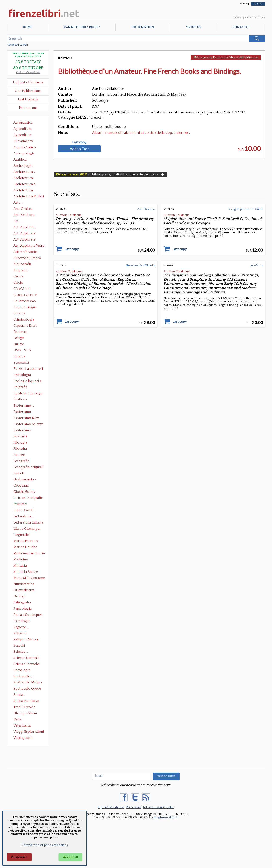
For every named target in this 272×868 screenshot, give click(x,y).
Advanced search (17, 45)
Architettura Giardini (23, 191)
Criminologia (24, 319)
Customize (19, 857)
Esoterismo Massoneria (22, 412)
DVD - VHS (22, 350)
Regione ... (21, 627)
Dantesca (20, 332)
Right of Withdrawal (111, 807)
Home (28, 27)
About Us (193, 27)
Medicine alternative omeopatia (22, 560)
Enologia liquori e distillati (28, 381)
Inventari (20, 504)
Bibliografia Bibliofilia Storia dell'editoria (26, 265)
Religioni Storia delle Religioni (26, 640)
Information (142, 27)
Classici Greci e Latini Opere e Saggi (29, 295)
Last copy (79, 142)
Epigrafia (20, 387)
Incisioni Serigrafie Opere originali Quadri (28, 498)
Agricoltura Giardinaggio (24, 135)
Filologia (20, 442)
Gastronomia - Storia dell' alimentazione (25, 480)
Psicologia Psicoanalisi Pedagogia (23, 621)
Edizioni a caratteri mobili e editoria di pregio (29, 369)
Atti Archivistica (26, 252)
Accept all (70, 857)
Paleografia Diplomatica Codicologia (23, 603)
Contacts (241, 27)
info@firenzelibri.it (165, 818)
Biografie (20, 270)
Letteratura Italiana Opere (28, 523)
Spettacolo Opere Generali (27, 689)
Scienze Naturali (26, 658)
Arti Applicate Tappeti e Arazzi (26, 240)
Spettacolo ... (23, 676)
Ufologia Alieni (25, 713)
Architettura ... (24, 172)
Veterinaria (22, 725)
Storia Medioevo (26, 701)
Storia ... (20, 695)
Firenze (19, 455)
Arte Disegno (146, 209)
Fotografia (21, 461)
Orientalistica (24, 590)
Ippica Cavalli (24, 510)
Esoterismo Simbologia (22, 431)
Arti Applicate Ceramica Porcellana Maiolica (29, 228)
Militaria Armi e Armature (26, 572)
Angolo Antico (25, 147)
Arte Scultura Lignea (24, 215)
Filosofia (20, 449)
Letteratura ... (23, 516)
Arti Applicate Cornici (24, 234)
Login (238, 17)
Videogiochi (23, 738)
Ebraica (19, 356)
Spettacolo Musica (28, 682)
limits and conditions (28, 72)
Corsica (19, 313)
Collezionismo (25, 301)
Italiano (244, 4)
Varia (17, 719)
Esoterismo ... (24, 406)
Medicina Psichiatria (29, 553)
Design (19, 338)
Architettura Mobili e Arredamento (29, 197)
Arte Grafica (23, 209)
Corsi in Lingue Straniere (25, 308)
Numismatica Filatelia (24, 584)
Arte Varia (257, 266)
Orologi (20, 596)
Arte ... (18, 203)
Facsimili (20, 436)
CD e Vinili (22, 289)
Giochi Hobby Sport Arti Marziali (28, 492)
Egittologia (22, 375)
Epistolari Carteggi (28, 393)
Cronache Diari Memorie (25, 326)
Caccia (18, 276)
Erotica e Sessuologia (23, 400)
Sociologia (22, 670)
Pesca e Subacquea (28, 615)
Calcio (18, 283)
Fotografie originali (29, 467)
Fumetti (19, 473)
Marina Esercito (26, 541)
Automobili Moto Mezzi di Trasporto (28, 258)
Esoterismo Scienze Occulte (28, 424)
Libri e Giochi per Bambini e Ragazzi (27, 529)
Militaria (20, 566)
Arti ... (18, 221)
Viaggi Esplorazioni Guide (29, 732)
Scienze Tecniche (26, 664)
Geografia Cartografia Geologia (22, 486)
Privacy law (134, 807)
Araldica (20, 160)
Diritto (19, 344)
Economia (21, 363)
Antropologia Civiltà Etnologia (26, 154)
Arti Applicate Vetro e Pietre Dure (29, 246)
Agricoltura (23, 129)
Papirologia (23, 609)
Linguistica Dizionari (22, 535)
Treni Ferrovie (24, 707)
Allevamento (23, 141)
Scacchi (19, 645)
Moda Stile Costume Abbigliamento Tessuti (29, 578)
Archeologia (23, 166)
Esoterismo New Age (26, 418)
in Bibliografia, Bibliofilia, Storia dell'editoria (110, 174)
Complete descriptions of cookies (45, 845)
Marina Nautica (25, 547)
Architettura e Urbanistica (24, 185)
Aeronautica (23, 123)
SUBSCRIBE (166, 776)
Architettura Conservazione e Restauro (26, 178)
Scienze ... (21, 652)
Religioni (20, 633)
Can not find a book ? (82, 27)
